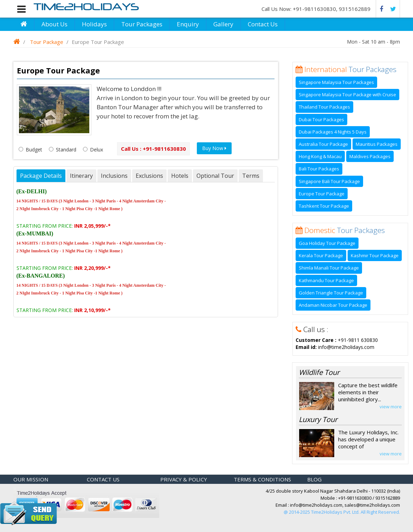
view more (391, 407)
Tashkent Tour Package (324, 206)
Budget (30, 150)
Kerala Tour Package (321, 255)
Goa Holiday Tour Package (327, 243)
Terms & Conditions (262, 479)
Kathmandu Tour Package (326, 280)
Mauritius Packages (377, 144)
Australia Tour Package (323, 144)
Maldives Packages (370, 156)
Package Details (41, 176)
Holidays (94, 24)
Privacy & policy (184, 479)
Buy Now (214, 148)
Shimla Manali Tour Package (329, 268)
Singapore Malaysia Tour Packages (336, 82)
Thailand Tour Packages (324, 107)
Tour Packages (142, 24)
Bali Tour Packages (319, 169)
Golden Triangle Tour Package (331, 293)
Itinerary (81, 176)
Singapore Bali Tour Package (329, 181)
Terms (251, 176)
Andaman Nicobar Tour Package (333, 305)
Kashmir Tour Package (375, 255)
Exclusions (149, 176)
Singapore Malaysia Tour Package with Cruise (347, 95)
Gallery (223, 24)
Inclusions (114, 176)
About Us (54, 24)
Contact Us (263, 24)
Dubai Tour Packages (321, 119)
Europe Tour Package (322, 194)
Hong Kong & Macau (320, 156)
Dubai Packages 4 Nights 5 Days (333, 132)
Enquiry (188, 24)
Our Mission (31, 479)
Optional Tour (215, 176)
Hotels (180, 176)
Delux (93, 150)
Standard (63, 150)
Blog (314, 479)
